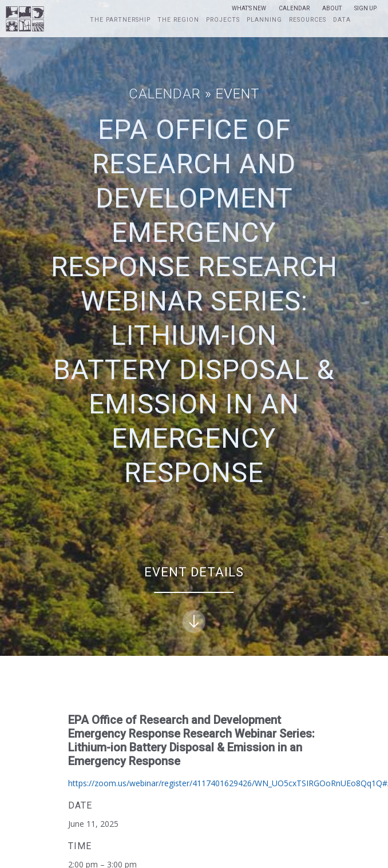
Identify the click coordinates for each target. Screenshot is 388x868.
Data (342, 20)
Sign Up (365, 9)
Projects (223, 20)
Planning (264, 20)
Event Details (194, 599)
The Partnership (120, 20)
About (332, 9)
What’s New (249, 9)
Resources (308, 20)
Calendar (294, 9)
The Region (178, 20)
